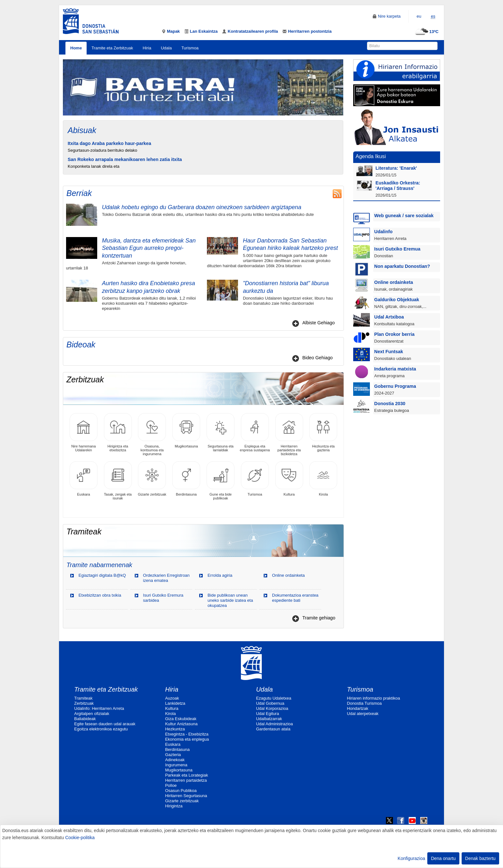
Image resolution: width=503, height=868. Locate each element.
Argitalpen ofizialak (92, 714)
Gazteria (173, 755)
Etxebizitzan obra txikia (100, 595)
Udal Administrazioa (274, 724)
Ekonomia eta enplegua (187, 739)
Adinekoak (175, 760)
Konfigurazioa (412, 858)
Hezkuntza (175, 729)
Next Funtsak (389, 352)
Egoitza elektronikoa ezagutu (101, 729)
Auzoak (172, 698)
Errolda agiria (220, 575)
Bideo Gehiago (317, 358)
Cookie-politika (80, 838)
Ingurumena (176, 765)
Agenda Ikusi (371, 156)
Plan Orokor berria (395, 334)
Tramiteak (83, 698)
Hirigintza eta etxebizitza (118, 433)
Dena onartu (443, 858)
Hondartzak (358, 708)
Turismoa (190, 48)
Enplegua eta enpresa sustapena (255, 433)
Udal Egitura (268, 714)
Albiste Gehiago (318, 323)
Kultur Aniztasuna (181, 724)
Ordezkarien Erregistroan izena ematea (166, 578)
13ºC (426, 32)
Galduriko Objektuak (397, 300)
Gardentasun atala (273, 729)
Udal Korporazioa (272, 708)
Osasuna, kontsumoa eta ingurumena (152, 434)
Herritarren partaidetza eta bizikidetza (289, 434)
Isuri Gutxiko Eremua (397, 249)
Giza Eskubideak (181, 719)
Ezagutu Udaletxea (274, 698)
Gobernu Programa (395, 386)
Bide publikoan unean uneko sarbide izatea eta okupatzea (230, 600)
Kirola (323, 479)
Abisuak (82, 130)
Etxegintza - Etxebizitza (187, 734)
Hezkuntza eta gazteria (323, 433)
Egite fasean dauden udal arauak (105, 724)
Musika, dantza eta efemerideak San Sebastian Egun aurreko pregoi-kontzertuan (149, 248)
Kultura (289, 479)
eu (419, 16)
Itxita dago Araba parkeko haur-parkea (109, 143)
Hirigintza (174, 806)
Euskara (84, 479)
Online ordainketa (288, 575)
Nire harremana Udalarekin (84, 433)
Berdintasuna (186, 479)
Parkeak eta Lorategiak (187, 775)
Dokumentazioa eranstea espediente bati (295, 598)
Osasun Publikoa (181, 791)
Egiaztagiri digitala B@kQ (102, 575)
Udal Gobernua (270, 703)
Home (76, 48)
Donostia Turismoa (364, 703)
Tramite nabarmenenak (99, 565)
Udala (166, 48)
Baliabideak (85, 719)
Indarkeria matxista (395, 369)
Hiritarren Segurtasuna (186, 796)
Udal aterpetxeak (363, 714)
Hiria (147, 48)
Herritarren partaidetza (186, 780)
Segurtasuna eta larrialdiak (221, 433)
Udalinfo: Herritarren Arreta (99, 708)
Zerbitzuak (84, 703)
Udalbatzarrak (269, 719)
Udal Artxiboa (389, 317)
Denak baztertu (480, 858)
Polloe (171, 785)
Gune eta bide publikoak (221, 481)
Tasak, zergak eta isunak (118, 481)
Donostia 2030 (390, 404)
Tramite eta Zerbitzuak (112, 48)
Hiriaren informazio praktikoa (374, 698)
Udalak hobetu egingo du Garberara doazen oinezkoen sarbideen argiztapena (202, 207)
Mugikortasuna (186, 431)
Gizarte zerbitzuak (152, 479)
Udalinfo (384, 232)
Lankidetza (175, 703)
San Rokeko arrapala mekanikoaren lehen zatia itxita (125, 159)
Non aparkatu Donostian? (402, 266)
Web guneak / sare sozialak (404, 216)
